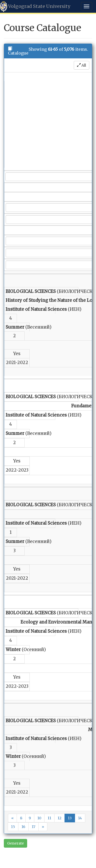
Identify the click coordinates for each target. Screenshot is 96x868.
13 (70, 818)
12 (60, 818)
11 (49, 818)
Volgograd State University (35, 7)
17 (34, 827)
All (82, 65)
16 (23, 827)
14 (80, 818)
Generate (15, 843)
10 (39, 818)
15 (13, 827)
